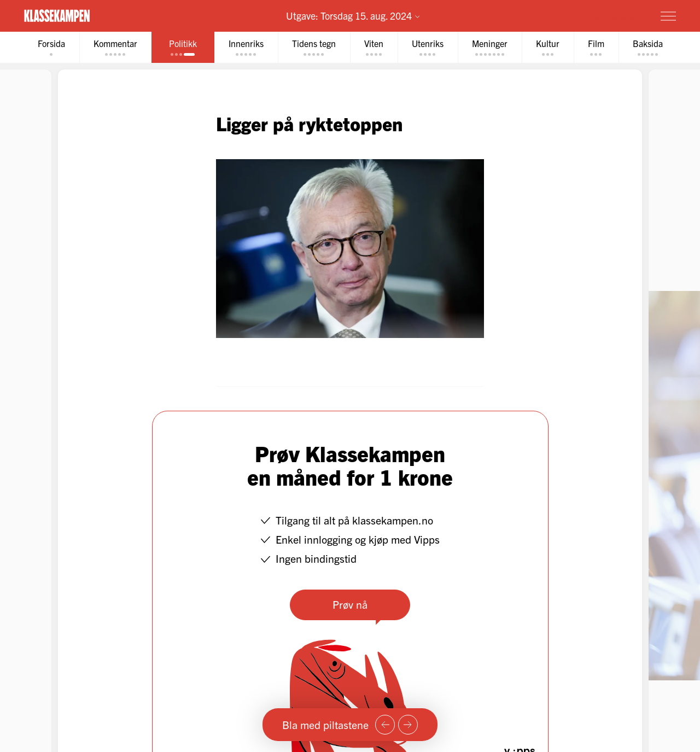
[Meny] (668, 16)
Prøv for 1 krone (603, 15)
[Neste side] (408, 725)
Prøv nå (350, 604)
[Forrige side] (385, 725)
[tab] (51, 47)
